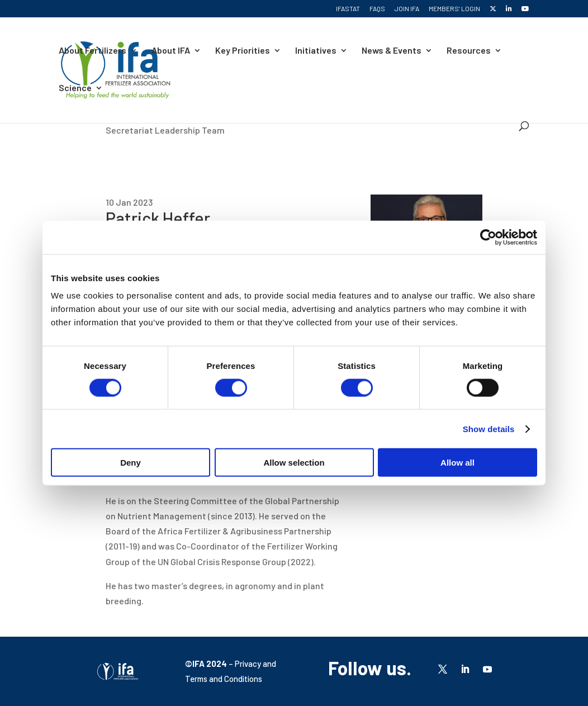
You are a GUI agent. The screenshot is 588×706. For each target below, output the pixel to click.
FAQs (377, 9)
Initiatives (316, 51)
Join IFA (407, 9)
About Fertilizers (93, 51)
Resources (469, 51)
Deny (131, 463)
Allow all (457, 463)
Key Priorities (243, 51)
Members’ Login (454, 9)
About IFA (171, 51)
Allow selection (294, 463)
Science (75, 88)
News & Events (392, 51)
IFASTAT (348, 9)
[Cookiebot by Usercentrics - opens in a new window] (488, 237)
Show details (489, 428)
